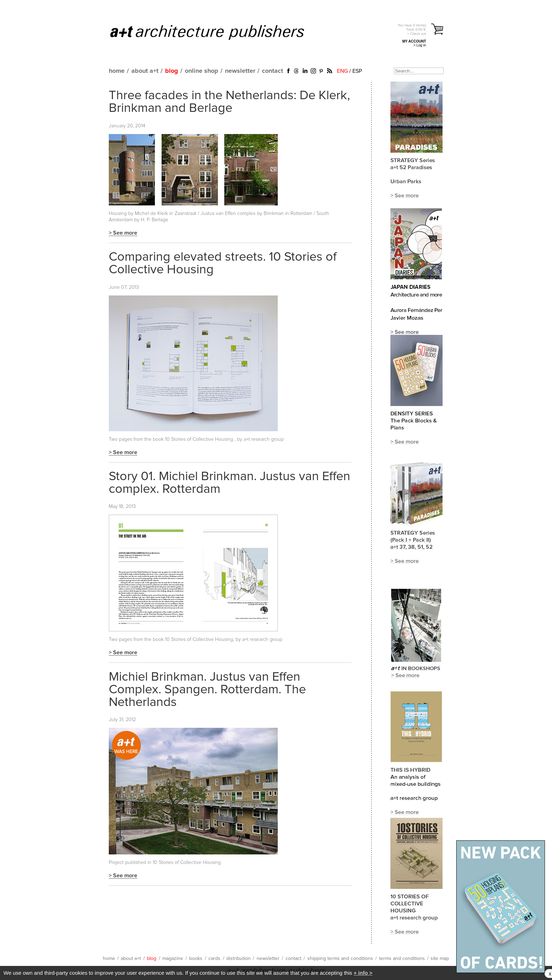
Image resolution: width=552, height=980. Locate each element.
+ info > (363, 973)
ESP (357, 71)
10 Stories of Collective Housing (200, 439)
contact (272, 71)
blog (172, 71)
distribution (239, 959)
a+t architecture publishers (216, 32)
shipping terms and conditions (340, 959)
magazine (173, 959)
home (117, 71)
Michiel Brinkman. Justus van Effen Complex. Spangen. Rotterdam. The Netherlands (207, 690)
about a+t (145, 71)
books (196, 959)
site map (440, 959)
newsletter (240, 71)
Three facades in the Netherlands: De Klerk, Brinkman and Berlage (229, 102)
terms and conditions (402, 959)
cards (214, 959)
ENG (342, 71)
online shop (202, 71)
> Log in (420, 45)
